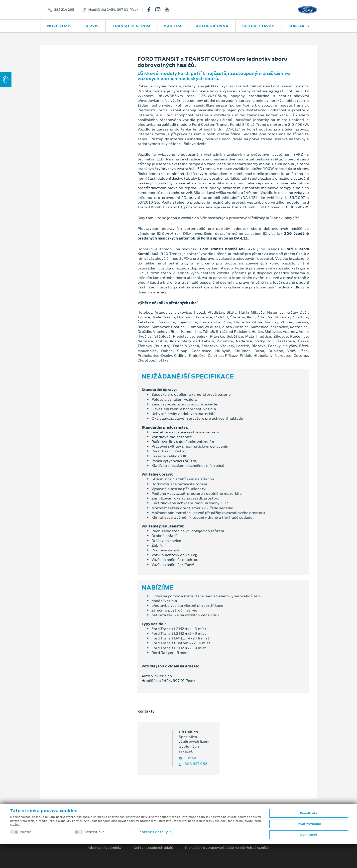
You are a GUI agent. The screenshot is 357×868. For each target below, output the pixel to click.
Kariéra (173, 26)
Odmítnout (309, 835)
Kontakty (299, 26)
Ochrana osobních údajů (153, 848)
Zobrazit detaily (156, 832)
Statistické (95, 832)
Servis (91, 26)
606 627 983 (193, 764)
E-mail (187, 758)
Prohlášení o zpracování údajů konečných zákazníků (227, 848)
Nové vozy (59, 26)
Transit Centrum (131, 26)
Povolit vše (309, 813)
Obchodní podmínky (105, 848)
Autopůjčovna (212, 26)
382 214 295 (64, 10)
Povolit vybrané (309, 824)
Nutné (26, 832)
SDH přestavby (258, 26)
